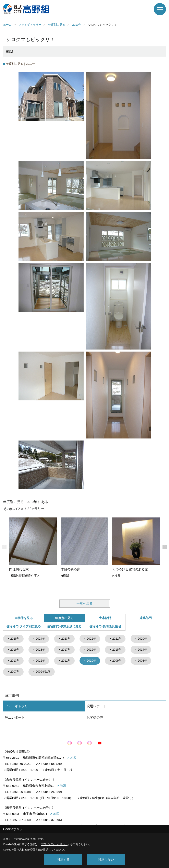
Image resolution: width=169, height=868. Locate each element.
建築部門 (146, 618)
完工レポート (15, 719)
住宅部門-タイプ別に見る (24, 626)
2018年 (42, 650)
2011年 (68, 662)
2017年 (68, 650)
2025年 (15, 639)
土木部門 (105, 618)
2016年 (94, 650)
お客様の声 (95, 719)
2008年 (147, 662)
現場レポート (96, 707)
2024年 (42, 639)
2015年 (121, 650)
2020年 (147, 639)
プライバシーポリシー (54, 844)
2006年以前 (45, 673)
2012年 (42, 662)
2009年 (121, 662)
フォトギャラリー (18, 707)
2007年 (15, 673)
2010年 (94, 662)
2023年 (68, 639)
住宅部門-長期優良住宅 (105, 626)
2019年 (15, 650)
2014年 (147, 650)
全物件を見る (24, 618)
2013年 (15, 662)
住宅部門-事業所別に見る (64, 626)
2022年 (94, 639)
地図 (73, 759)
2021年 (121, 639)
